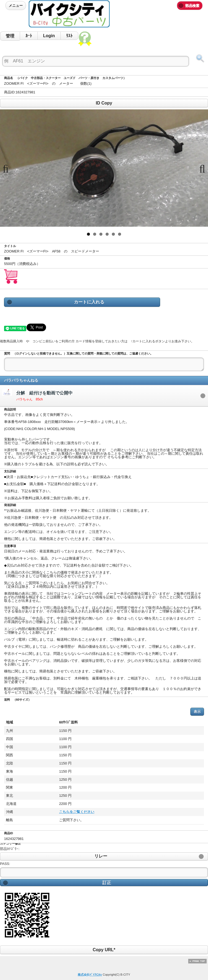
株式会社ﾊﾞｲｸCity (90, 975)
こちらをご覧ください (43, 812)
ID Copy (104, 103)
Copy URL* (104, 950)
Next (200, 168)
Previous (8, 168)
